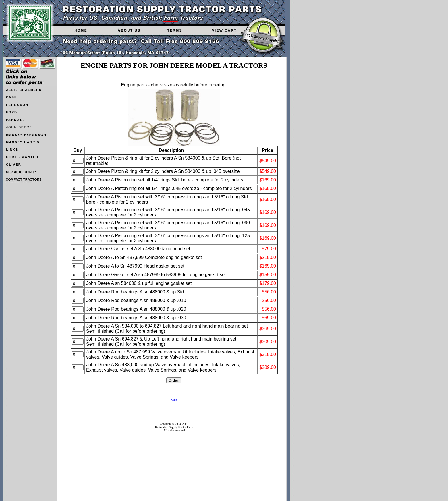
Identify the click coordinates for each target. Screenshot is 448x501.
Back (174, 400)
